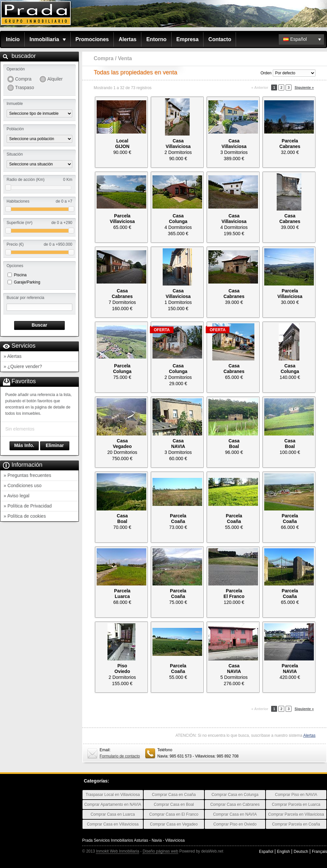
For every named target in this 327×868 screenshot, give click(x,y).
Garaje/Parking (27, 282)
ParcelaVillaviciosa (122, 219)
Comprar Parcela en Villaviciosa (296, 814)
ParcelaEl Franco (234, 594)
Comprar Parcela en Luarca (296, 805)
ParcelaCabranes (290, 144)
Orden (266, 73)
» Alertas (12, 356)
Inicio (13, 39)
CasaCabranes (290, 219)
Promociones (92, 39)
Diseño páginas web (160, 851)
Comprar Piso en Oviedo (235, 824)
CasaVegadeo (122, 444)
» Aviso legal (16, 496)
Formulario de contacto (120, 756)
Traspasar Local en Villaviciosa (113, 795)
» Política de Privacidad (28, 506)
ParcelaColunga (122, 369)
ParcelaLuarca (122, 594)
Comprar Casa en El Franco (174, 814)
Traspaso (25, 87)
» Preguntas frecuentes (27, 475)
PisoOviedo (122, 669)
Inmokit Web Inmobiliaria (117, 851)
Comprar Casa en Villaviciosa (113, 824)
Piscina (20, 275)
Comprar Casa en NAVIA (235, 814)
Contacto (220, 39)
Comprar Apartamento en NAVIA (113, 805)
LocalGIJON (122, 144)
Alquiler (55, 79)
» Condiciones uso (23, 485)
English (283, 852)
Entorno (156, 39)
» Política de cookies (25, 516)
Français (319, 852)
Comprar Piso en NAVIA (296, 795)
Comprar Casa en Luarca (113, 814)
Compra (23, 79)
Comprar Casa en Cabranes (235, 805)
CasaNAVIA (178, 444)
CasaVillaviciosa (178, 144)
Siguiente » (304, 87)
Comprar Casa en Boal (174, 805)
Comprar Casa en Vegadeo (174, 824)
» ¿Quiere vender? (23, 366)
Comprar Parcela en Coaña (296, 824)
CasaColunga (178, 219)
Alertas (128, 39)
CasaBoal (234, 444)
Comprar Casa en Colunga (235, 795)
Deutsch (301, 852)
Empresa (188, 39)
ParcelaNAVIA (290, 669)
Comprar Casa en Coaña (174, 795)
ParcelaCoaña (178, 519)
